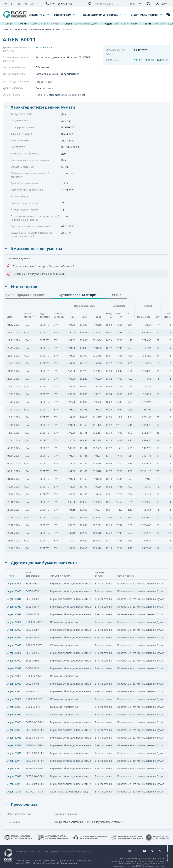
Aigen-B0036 (14, 722)
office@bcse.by (84, 861)
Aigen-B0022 (14, 622)
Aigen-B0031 (14, 691)
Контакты (35, 851)
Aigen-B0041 (14, 761)
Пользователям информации (101, 15)
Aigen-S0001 (14, 792)
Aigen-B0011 (69, 30)
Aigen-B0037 (14, 730)
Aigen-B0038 (14, 738)
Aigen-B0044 (14, 784)
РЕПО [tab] (117, 295)
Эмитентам (37, 15)
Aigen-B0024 (14, 637)
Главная (7, 30)
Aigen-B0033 (14, 707)
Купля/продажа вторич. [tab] (79, 295)
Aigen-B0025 (14, 645)
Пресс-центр (51, 851)
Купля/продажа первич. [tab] (26, 295)
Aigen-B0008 (14, 583)
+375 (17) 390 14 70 (60, 861)
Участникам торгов (145, 15)
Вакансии (84, 851)
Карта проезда (69, 863)
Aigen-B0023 (14, 630)
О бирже (22, 851)
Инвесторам (63, 15)
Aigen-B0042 (14, 768)
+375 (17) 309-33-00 (61, 4)
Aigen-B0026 (14, 653)
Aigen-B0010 (14, 599)
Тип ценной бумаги (14, 74)
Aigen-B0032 (14, 699)
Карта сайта (68, 851)
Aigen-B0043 (14, 776)
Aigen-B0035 (14, 714)
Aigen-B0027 (14, 661)
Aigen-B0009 (14, 591)
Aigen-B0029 (14, 676)
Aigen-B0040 (14, 753)
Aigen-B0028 (14, 668)
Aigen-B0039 (14, 745)
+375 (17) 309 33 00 (35, 861)
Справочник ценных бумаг (45, 30)
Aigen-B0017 (14, 607)
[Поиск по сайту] (110, 4)
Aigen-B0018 (14, 614)
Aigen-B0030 (14, 684)
